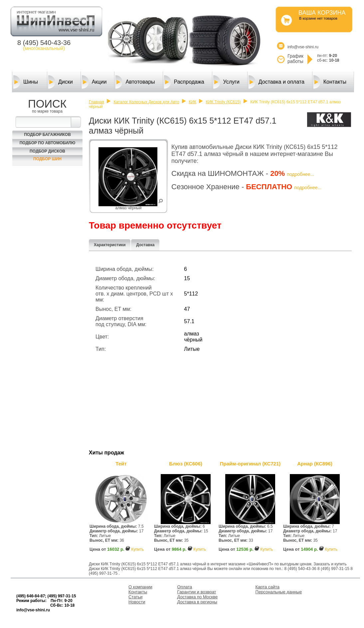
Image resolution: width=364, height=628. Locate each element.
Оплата (185, 587)
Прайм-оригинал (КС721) (250, 464)
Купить (137, 549)
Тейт (121, 464)
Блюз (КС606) (186, 464)
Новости (137, 602)
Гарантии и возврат (197, 592)
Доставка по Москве (198, 597)
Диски (61, 82)
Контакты (330, 82)
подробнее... (300, 174)
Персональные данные (279, 592)
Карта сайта (268, 587)
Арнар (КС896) (315, 464)
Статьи (135, 597)
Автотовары (135, 82)
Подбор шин (47, 159)
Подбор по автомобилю (48, 143)
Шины (26, 82)
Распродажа (184, 82)
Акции (94, 82)
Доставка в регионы (197, 602)
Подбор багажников (47, 135)
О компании (140, 587)
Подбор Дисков (47, 151)
